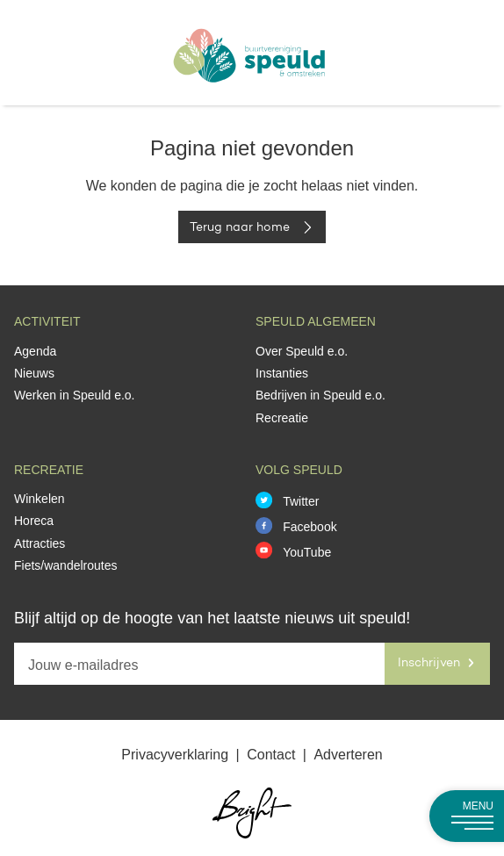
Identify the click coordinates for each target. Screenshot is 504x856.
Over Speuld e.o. (302, 351)
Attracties (40, 543)
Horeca (34, 521)
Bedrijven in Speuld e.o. (320, 395)
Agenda (35, 351)
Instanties (282, 373)
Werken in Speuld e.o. (75, 395)
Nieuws (34, 373)
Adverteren (348, 755)
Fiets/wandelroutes (66, 565)
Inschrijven (438, 663)
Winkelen (40, 499)
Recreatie (282, 418)
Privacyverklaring (176, 755)
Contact (273, 755)
